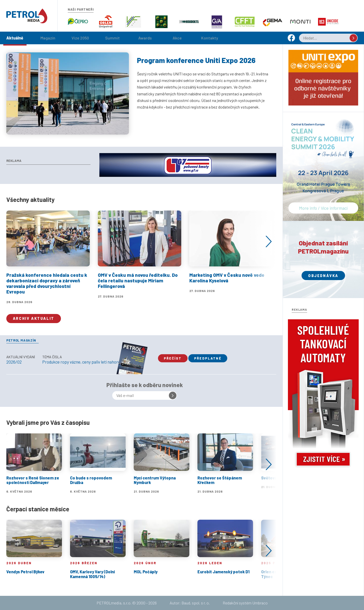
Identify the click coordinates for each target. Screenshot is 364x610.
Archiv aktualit (34, 318)
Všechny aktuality (30, 199)
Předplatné (208, 358)
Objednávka (323, 276)
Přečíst (173, 358)
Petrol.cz (27, 16)
